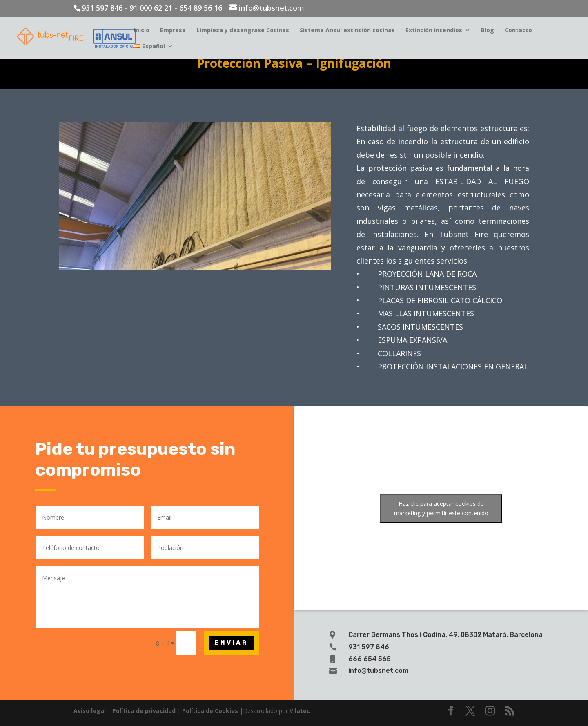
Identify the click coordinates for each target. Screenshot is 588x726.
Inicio (142, 31)
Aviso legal (90, 711)
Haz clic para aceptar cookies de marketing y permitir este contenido (441, 508)
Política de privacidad (144, 711)
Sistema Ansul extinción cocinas (347, 31)
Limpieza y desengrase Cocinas (243, 31)
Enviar (231, 643)
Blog (488, 31)
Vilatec (300, 711)
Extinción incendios (434, 31)
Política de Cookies (210, 711)
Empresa (173, 31)
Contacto (518, 31)
